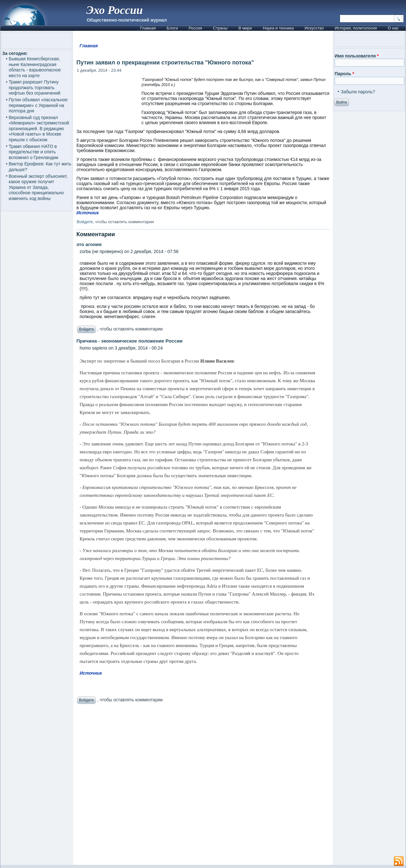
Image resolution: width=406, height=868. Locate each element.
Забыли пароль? (358, 92)
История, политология (356, 28)
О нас (393, 28)
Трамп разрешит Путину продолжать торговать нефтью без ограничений (35, 87)
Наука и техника (278, 28)
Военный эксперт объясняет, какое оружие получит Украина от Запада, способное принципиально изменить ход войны (38, 187)
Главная (148, 28)
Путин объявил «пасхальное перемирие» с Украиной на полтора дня (38, 105)
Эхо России (115, 10)
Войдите (85, 222)
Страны (220, 28)
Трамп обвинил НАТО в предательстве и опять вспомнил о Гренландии (34, 152)
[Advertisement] (203, 786)
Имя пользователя (357, 56)
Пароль (344, 74)
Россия (196, 28)
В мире (245, 28)
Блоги (172, 28)
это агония (89, 244)
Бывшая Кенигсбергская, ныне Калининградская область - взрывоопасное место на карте (35, 67)
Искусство (314, 28)
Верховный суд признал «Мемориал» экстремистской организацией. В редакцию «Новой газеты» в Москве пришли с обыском (39, 129)
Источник (88, 213)
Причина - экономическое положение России (130, 341)
